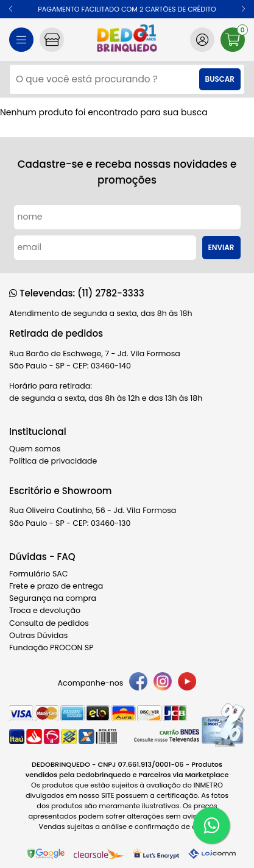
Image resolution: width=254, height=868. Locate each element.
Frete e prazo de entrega (56, 586)
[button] (11, 9)
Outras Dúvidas (38, 635)
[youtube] (187, 683)
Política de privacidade (53, 461)
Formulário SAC (39, 574)
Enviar (221, 248)
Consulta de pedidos (49, 623)
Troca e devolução (45, 610)
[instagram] (163, 683)
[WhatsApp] (211, 825)
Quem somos (35, 449)
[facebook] (138, 683)
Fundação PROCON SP (51, 647)
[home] (127, 40)
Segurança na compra (53, 598)
